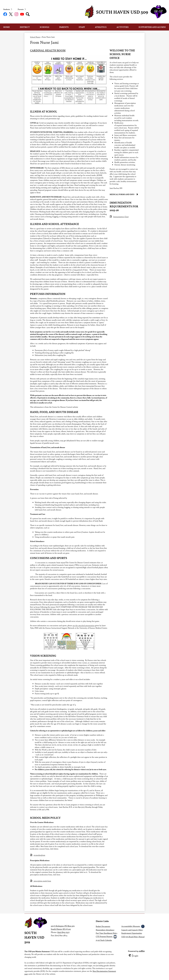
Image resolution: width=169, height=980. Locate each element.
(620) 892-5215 (63, 932)
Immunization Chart (121, 217)
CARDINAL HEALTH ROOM (48, 50)
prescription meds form (42, 881)
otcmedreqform (39, 855)
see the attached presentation (84, 625)
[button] (7, 27)
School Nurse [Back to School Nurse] (35, 37)
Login (133, 956)
